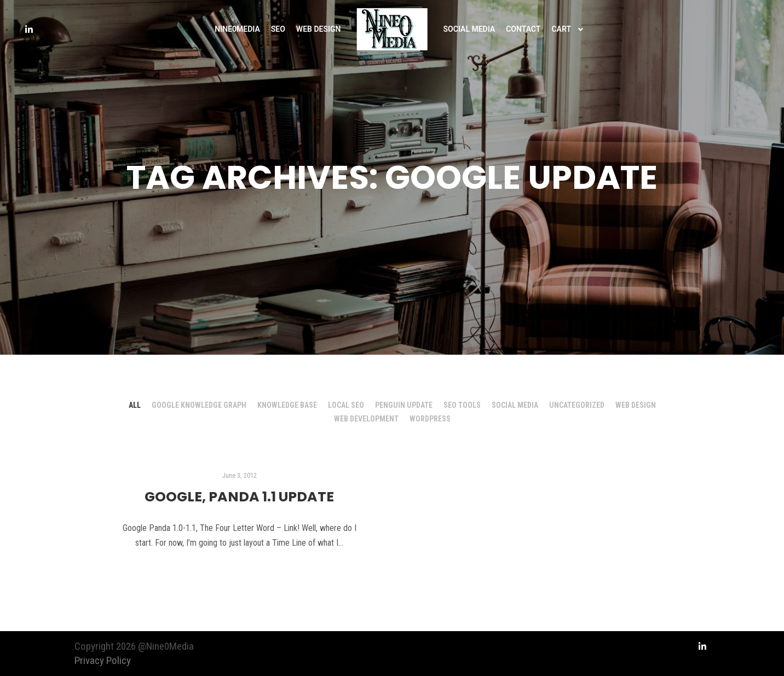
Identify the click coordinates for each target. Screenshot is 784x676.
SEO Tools (462, 405)
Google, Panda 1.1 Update (239, 497)
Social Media (515, 405)
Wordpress (430, 419)
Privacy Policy (103, 660)
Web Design (636, 405)
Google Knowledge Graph (199, 405)
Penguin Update (404, 405)
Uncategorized (577, 405)
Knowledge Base (287, 405)
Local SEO (346, 405)
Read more (239, 573)
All (135, 405)
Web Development (366, 419)
